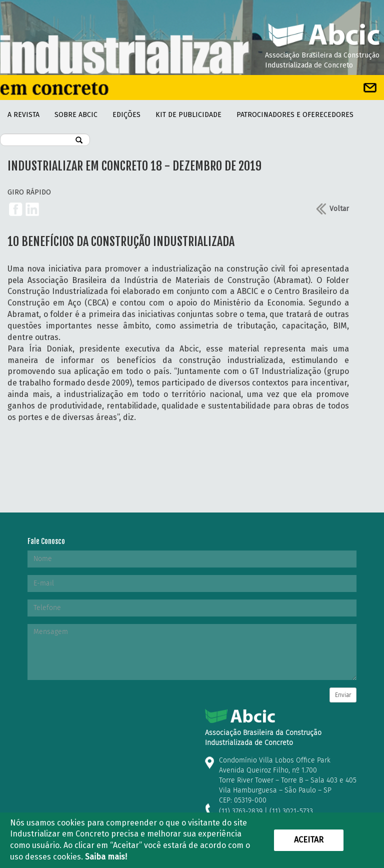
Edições (126, 115)
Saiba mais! (106, 857)
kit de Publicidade (188, 115)
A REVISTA (23, 115)
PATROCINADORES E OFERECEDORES (295, 115)
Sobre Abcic (76, 115)
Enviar (343, 695)
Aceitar (309, 840)
